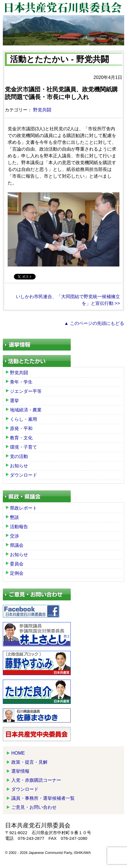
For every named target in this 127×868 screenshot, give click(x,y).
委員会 (17, 564)
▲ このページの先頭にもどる (94, 323)
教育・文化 (21, 438)
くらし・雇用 (23, 419)
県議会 (17, 545)
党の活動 (19, 456)
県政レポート (23, 508)
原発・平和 (21, 429)
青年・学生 (21, 382)
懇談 (14, 517)
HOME (18, 753)
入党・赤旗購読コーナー (36, 780)
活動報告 (19, 527)
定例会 (17, 573)
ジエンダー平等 (26, 391)
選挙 (14, 401)
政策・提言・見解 (29, 762)
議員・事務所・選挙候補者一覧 (43, 798)
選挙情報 (20, 771)
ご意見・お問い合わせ (34, 807)
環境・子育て (23, 447)
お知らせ (19, 466)
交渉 (14, 536)
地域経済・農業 (26, 410)
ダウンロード (23, 475)
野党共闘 (42, 110)
